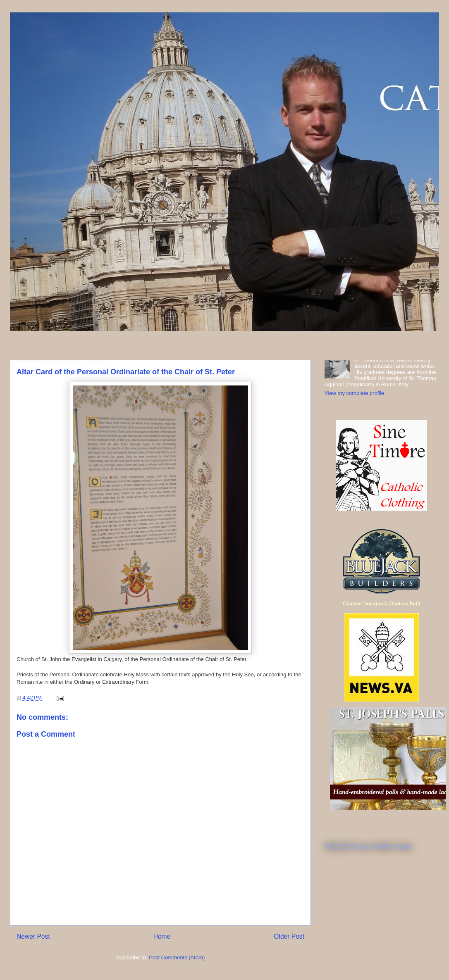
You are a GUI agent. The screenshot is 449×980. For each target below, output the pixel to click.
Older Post (289, 936)
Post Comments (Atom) (177, 957)
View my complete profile (354, 393)
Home (162, 936)
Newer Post (33, 936)
